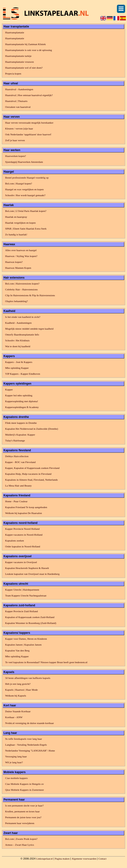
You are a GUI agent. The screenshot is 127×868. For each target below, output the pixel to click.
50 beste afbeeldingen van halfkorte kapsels (28, 678)
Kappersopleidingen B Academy (22, 407)
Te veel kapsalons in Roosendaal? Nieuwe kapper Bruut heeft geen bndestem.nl (46, 662)
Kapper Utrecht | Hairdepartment (22, 590)
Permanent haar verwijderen (20, 823)
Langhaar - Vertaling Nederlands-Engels (26, 745)
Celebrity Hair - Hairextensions (21, 289)
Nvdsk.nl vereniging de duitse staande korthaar (29, 723)
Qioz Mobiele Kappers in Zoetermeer (25, 790)
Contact (102, 859)
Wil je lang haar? (14, 762)
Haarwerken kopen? (15, 156)
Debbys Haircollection (17, 456)
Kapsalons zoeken (15, 541)
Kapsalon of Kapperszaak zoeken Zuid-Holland (30, 617)
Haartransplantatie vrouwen (19, 62)
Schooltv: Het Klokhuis (17, 340)
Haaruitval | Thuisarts (16, 101)
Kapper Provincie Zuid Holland (21, 611)
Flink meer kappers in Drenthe (21, 423)
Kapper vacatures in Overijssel (21, 562)
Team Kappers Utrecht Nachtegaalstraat (26, 596)
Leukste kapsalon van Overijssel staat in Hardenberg (32, 574)
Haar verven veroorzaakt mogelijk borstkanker (29, 123)
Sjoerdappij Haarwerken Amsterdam (24, 162)
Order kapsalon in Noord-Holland (23, 546)
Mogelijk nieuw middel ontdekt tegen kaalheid (29, 329)
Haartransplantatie (15, 32)
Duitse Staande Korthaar (18, 711)
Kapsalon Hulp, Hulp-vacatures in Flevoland (28, 474)
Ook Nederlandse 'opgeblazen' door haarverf (28, 134)
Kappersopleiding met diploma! (22, 401)
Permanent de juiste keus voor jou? (23, 817)
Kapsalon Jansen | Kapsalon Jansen (23, 645)
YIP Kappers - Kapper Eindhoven (23, 374)
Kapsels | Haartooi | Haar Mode (21, 690)
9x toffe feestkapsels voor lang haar (24, 739)
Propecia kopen (13, 74)
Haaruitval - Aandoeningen (19, 89)
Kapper (9, 389)
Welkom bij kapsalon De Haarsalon (23, 513)
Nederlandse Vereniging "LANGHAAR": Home (30, 751)
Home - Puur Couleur (16, 501)
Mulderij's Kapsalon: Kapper (20, 435)
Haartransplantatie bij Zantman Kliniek (25, 44)
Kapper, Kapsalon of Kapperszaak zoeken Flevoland (32, 468)
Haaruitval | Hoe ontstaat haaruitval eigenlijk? (29, 95)
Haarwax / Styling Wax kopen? (21, 256)
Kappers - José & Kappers (19, 362)
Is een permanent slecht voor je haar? (24, 806)
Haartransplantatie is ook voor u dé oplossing (29, 50)
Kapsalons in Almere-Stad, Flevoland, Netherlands (31, 480)
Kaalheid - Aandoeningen (18, 323)
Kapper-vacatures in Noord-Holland (24, 535)
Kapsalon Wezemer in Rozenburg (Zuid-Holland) (31, 623)
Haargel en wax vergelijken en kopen (24, 189)
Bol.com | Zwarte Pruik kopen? (21, 839)
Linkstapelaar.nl (44, 859)
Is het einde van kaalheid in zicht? (23, 317)
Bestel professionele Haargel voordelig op (27, 178)
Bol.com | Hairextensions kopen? (22, 284)
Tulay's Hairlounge (15, 440)
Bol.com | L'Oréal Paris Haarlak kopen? (26, 211)
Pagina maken (62, 859)
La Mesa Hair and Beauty (18, 486)
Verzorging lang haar (16, 756)
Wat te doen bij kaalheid (18, 346)
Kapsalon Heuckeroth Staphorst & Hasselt (27, 568)
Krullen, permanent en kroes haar (22, 811)
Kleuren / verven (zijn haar (19, 128)
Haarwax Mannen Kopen (18, 268)
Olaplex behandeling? (16, 301)
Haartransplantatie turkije (18, 56)
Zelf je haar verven (15, 140)
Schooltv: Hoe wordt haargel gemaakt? (25, 195)
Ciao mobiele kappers (16, 778)
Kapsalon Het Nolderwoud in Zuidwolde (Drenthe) (32, 429)
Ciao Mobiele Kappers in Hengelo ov (25, 784)
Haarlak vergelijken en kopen (20, 223)
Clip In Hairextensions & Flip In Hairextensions (30, 295)
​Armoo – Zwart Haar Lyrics (20, 845)
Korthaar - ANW (14, 717)
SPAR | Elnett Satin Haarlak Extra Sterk (26, 229)
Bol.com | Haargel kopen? (19, 183)
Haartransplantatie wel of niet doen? (24, 68)
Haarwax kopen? (14, 262)
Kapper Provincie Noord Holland (22, 529)
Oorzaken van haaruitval (18, 107)
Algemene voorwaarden (84, 859)
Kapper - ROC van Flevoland (20, 462)
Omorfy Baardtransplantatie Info (22, 335)
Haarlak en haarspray (16, 217)
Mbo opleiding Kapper (17, 368)
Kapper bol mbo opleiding (19, 395)
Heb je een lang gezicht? (18, 684)
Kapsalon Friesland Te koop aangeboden (26, 507)
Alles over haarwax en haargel (21, 250)
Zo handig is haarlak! (16, 234)
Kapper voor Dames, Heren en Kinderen (26, 639)
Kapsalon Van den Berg (17, 650)
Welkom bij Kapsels (16, 696)
